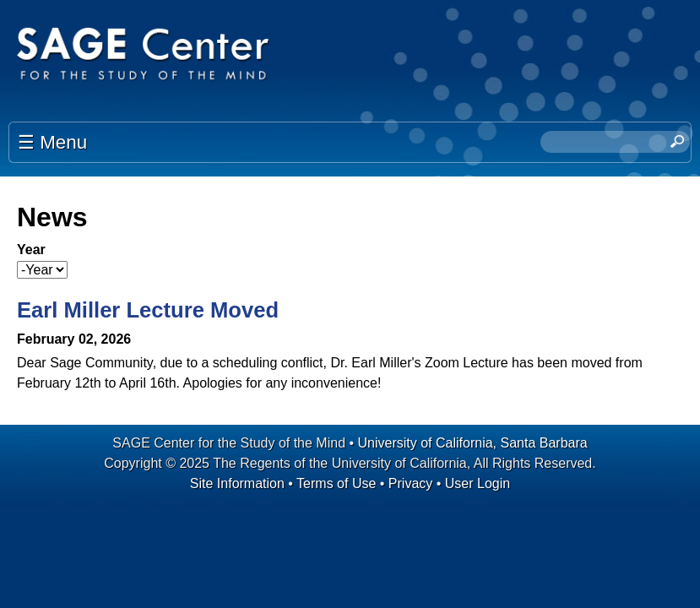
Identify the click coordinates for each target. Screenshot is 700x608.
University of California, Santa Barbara (473, 443)
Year (31, 250)
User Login (478, 483)
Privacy (410, 483)
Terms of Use (336, 483)
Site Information (237, 483)
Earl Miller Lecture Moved (148, 310)
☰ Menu (52, 142)
